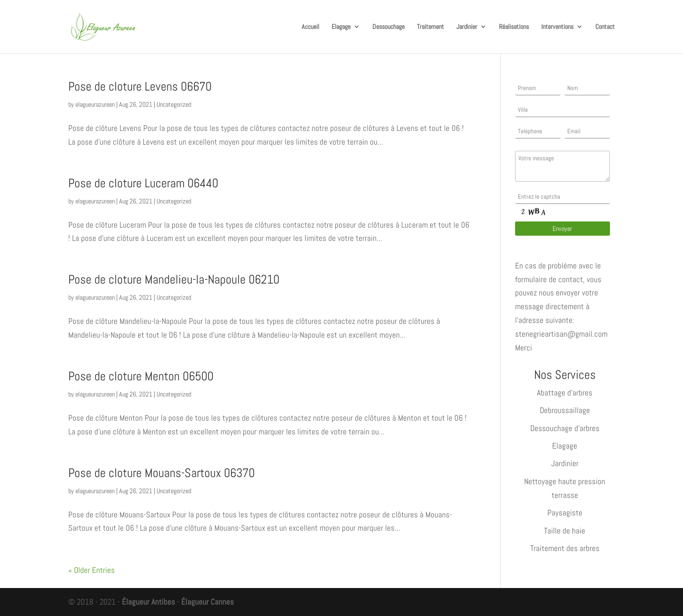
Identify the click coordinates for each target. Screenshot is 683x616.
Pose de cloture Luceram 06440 (143, 183)
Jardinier (467, 27)
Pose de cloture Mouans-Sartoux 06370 (162, 473)
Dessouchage (388, 27)
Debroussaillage (565, 410)
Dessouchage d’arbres (565, 428)
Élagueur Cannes (208, 602)
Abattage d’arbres (565, 393)
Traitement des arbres (565, 548)
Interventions (557, 27)
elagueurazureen (95, 104)
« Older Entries (92, 570)
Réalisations (514, 27)
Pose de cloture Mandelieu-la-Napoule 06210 (174, 280)
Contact (605, 27)
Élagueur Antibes (148, 602)
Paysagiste (565, 513)
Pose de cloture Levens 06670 (140, 87)
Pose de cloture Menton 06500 (141, 376)
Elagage (341, 27)
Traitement (430, 27)
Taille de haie (565, 531)
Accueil (310, 27)
